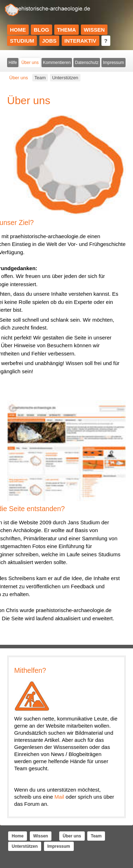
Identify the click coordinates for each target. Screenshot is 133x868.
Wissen (94, 30)
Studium (22, 41)
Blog (41, 30)
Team (40, 78)
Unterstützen (65, 78)
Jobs (49, 41)
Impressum (113, 63)
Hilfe (13, 63)
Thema (66, 30)
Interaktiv (81, 41)
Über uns (30, 63)
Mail (59, 797)
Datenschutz (87, 63)
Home (18, 30)
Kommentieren (57, 63)
